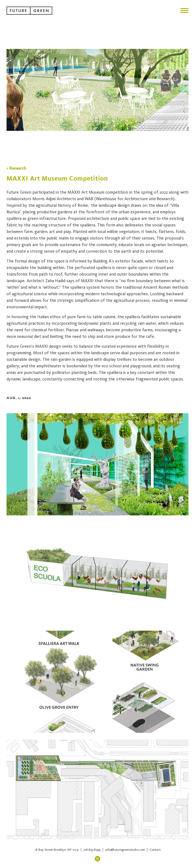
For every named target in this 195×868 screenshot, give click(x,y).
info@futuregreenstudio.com (125, 850)
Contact (155, 850)
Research (18, 168)
